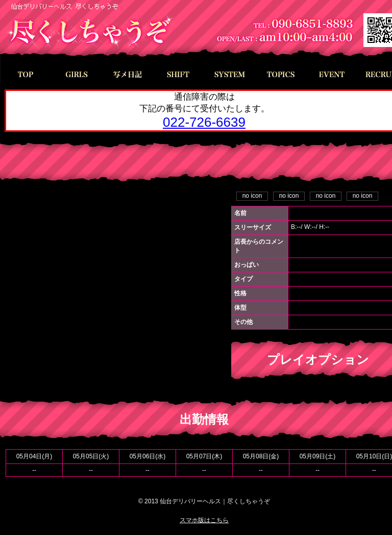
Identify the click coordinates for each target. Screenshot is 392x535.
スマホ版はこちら (204, 520)
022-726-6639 (204, 122)
